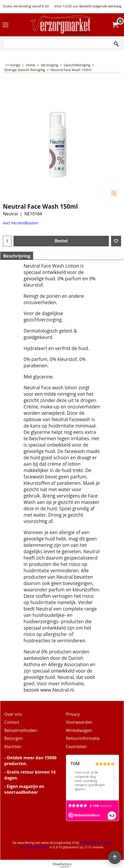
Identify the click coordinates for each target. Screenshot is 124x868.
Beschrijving (17, 256)
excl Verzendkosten (21, 223)
